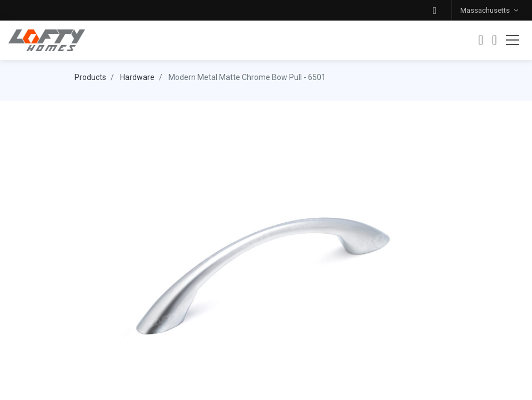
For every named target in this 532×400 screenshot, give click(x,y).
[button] (435, 10)
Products (90, 77)
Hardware (137, 77)
